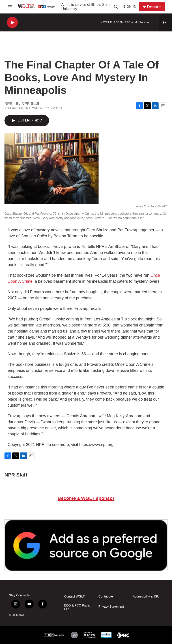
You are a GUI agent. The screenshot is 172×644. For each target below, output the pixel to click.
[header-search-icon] (116, 7)
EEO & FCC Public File (77, 607)
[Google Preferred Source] (86, 545)
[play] (12, 23)
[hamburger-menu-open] (10, 7)
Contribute (106, 597)
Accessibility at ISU (146, 597)
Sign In (130, 7)
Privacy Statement (111, 607)
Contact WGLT (74, 597)
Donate (154, 7)
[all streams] (165, 22)
